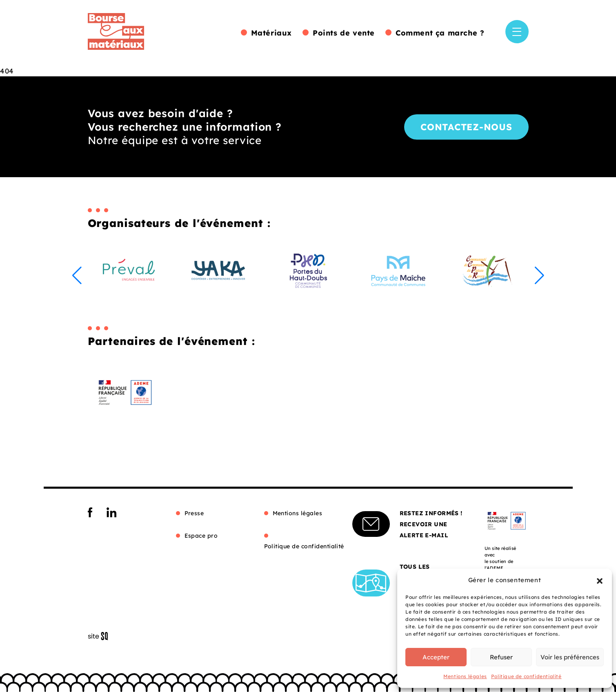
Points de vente (344, 33)
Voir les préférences (570, 657)
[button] (600, 580)
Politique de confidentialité (526, 676)
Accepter (436, 657)
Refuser (501, 657)
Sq (101, 636)
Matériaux (271, 33)
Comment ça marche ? (440, 33)
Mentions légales (465, 676)
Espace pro (201, 536)
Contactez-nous (466, 127)
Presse (194, 513)
